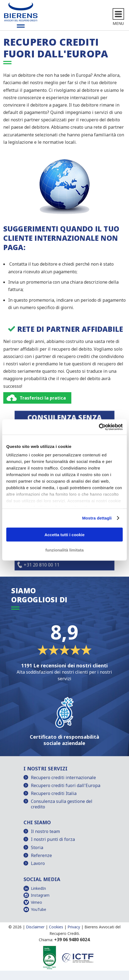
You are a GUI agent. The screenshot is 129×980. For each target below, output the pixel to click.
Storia (37, 847)
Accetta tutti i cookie (65, 534)
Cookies (56, 927)
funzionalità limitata (64, 550)
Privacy (74, 927)
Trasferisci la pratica (43, 398)
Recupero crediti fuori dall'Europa (66, 785)
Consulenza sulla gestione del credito (62, 804)
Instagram (40, 895)
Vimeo (36, 902)
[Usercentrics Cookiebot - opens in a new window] (99, 427)
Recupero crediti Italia (54, 793)
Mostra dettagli (97, 518)
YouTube (39, 909)
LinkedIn (38, 888)
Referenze (41, 855)
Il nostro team (45, 831)
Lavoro (38, 863)
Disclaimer (35, 927)
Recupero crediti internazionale (63, 777)
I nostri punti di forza (53, 839)
